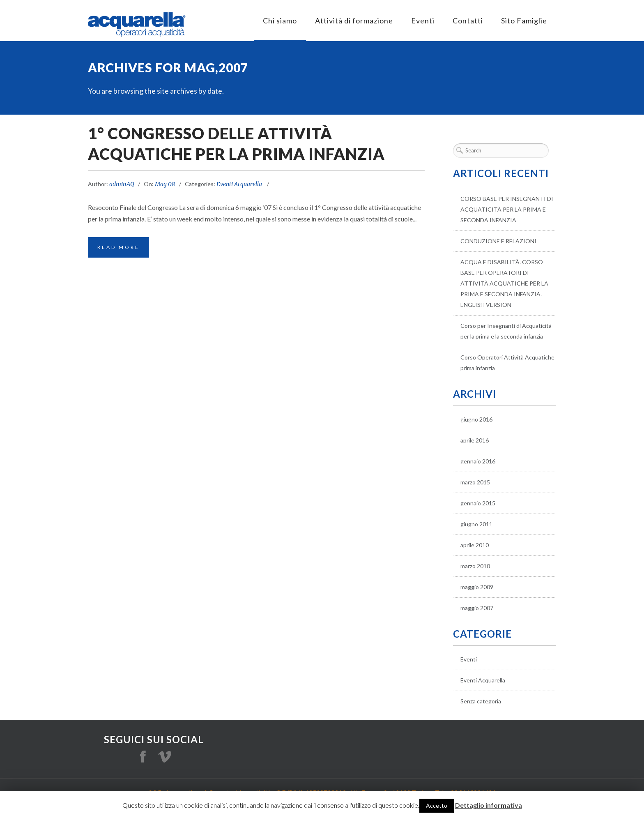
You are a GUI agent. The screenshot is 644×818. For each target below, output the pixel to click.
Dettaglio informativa (489, 805)
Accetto (437, 805)
